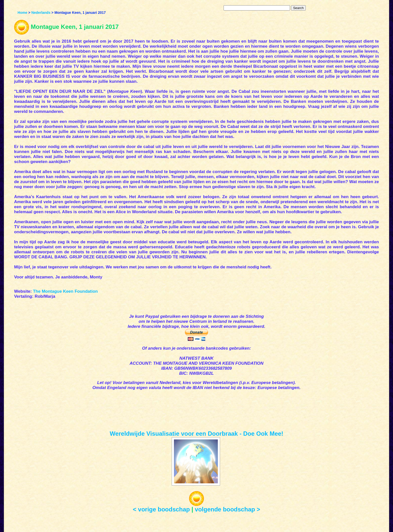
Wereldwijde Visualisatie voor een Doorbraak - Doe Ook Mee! (197, 434)
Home (22, 13)
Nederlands (41, 13)
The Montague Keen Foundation (65, 291)
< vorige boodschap (161, 509)
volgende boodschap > (227, 509)
